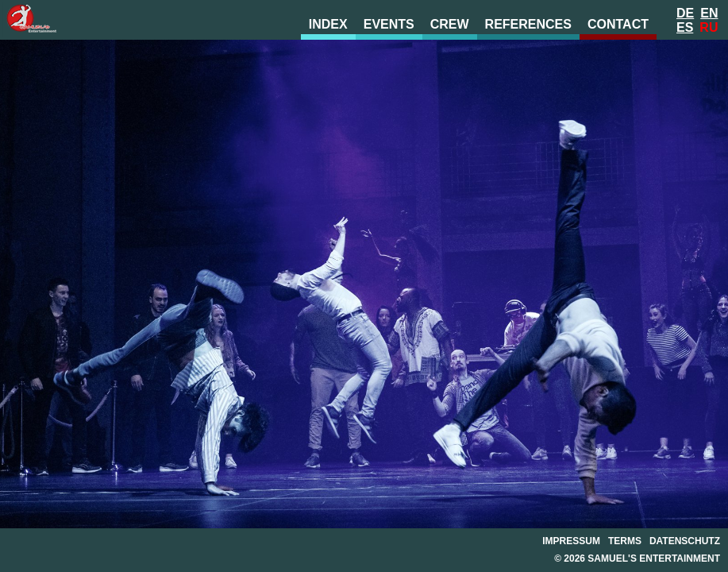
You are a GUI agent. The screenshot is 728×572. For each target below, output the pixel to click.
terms (625, 541)
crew (450, 24)
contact (618, 24)
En (709, 13)
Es (685, 27)
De (685, 13)
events (389, 24)
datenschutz (685, 541)
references (528, 24)
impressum (571, 541)
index (328, 24)
